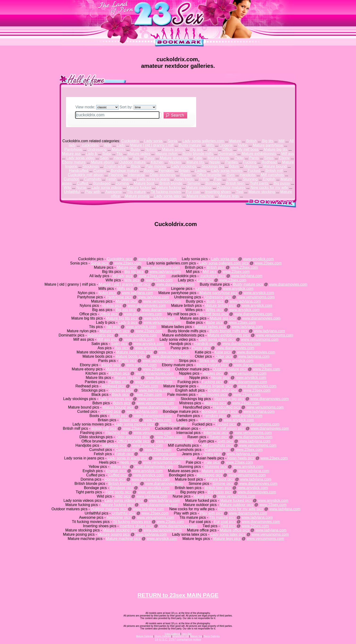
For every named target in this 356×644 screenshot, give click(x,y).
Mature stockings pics (134, 352)
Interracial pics (216, 433)
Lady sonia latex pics (228, 534)
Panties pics (119, 382)
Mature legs (229, 196)
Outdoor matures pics (109, 509)
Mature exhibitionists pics (229, 335)
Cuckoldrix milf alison (86, 175)
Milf (281, 141)
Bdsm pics (122, 403)
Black (136, 166)
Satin (104, 158)
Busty (135, 149)
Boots (149, 171)
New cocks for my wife (269, 188)
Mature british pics (220, 306)
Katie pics (223, 352)
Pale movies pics (213, 395)
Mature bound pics (118, 407)
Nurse (81, 188)
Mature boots (218, 158)
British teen (235, 183)
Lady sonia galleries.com (203, 141)
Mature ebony (102, 162)
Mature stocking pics (120, 530)
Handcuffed (79, 171)
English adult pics (223, 390)
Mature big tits (276, 149)
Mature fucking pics (117, 505)
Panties (232, 162)
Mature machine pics (123, 539)
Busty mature (190, 145)
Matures (119, 149)
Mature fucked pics (236, 500)
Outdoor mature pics (230, 369)
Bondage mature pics (220, 411)
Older (239, 158)
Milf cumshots (273, 175)
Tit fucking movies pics (132, 522)
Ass (136, 158)
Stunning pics (215, 467)
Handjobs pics (114, 445)
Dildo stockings (163, 175)
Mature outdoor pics (237, 505)
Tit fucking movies (166, 192)
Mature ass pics (223, 318)
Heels (204, 179)
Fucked (254, 171)
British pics (216, 267)
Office (228, 149)
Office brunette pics (133, 441)
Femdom (166, 171)
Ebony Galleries (163, 636)
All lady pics (122, 276)
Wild (67, 188)
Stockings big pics (229, 399)
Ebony (284, 158)
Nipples (175, 162)
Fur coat (193, 192)
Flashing (116, 175)
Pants (254, 158)
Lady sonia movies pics (134, 424)
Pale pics (212, 462)
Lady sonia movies (227, 171)
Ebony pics (111, 365)
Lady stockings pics (116, 399)
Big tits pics (134, 272)
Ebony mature (74, 162)
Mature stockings (174, 158)
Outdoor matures (231, 188)
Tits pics (113, 327)
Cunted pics (110, 411)
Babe (107, 154)
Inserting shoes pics (136, 526)
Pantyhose (73, 149)
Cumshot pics (127, 450)
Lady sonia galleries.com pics (224, 263)
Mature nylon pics (114, 331)
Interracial (136, 175)
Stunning (250, 179)
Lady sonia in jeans (153, 179)
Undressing (97, 149)
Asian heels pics (241, 458)
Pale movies (156, 166)
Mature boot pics (220, 479)
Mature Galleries (145, 636)
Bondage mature (125, 171)
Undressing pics (218, 297)
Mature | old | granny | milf (152, 145)
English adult (115, 166)
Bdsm (234, 166)
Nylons (151, 149)
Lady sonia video (80, 158)
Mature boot (144, 183)
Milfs (210, 145)
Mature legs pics (227, 539)
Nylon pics (107, 293)
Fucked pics (226, 424)
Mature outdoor (199, 188)
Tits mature (136, 192)
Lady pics (205, 280)
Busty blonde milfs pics (229, 331)
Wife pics (132, 280)
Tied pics (228, 526)
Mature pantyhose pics (219, 293)
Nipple (215, 162)
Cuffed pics (118, 475)
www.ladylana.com (165, 272)
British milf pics (104, 428)
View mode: (97, 107)
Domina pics (115, 479)
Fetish (112, 179)
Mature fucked (139, 188)
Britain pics (129, 420)
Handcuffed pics (227, 407)
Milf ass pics (107, 339)
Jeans (127, 179)
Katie (198, 158)
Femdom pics (215, 416)
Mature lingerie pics (216, 386)
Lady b (91, 154)
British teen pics (218, 488)
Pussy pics (201, 348)
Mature (235, 141)
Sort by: (138, 107)
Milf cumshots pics (217, 445)
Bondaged (102, 183)
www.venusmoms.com (161, 267)
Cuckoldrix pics (120, 259)
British (252, 141)
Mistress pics (215, 403)
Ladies (201, 171)
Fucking (250, 162)
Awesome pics (119, 517)
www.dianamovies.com (157, 259)
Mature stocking (262, 192)
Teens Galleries (212, 636)
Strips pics (208, 361)
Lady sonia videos (107, 188)
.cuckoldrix (90, 145)
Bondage (213, 183)
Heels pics (128, 462)
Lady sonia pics (224, 259)
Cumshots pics (217, 450)
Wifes (212, 149)
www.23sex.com (128, 263)
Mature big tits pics (122, 318)
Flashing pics (117, 433)
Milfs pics (125, 289)
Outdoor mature (132, 162)
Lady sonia (153, 141)
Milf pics (210, 272)
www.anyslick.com (258, 259)
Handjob (121, 158)
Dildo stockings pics (133, 437)
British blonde (171, 183)
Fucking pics (212, 382)
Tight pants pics (118, 492)
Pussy (149, 158)
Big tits (268, 141)
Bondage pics (122, 488)
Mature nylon (166, 154)
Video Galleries (173, 634)
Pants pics (128, 361)
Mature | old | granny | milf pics (125, 284)
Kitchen (157, 162)
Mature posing (137, 196)
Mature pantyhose (268, 145)
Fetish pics (124, 454)
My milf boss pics (214, 314)
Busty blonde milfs (198, 154)
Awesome (114, 192)
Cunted (99, 171)
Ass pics (122, 348)
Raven (186, 175)
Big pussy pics (220, 492)
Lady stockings (184, 166)
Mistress (251, 166)
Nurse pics (203, 496)
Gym (231, 175)
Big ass (196, 149)
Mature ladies (139, 154)
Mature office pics (234, 530)
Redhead (269, 162)
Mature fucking (169, 188)
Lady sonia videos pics (124, 500)
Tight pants (259, 183)
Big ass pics (126, 310)
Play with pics (211, 513)
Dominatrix (227, 154)
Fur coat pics (225, 522)
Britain (184, 171)
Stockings (91, 166)
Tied (240, 192)
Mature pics (126, 267)
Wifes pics (214, 310)
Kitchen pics (119, 373)
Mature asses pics (217, 471)
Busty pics (215, 301)
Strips (269, 158)
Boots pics (119, 416)
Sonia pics (99, 263)
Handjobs (248, 175)
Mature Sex (196, 636)
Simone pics (223, 484)
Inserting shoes (218, 192)
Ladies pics (208, 420)
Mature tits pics (127, 378)
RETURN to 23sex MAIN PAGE (178, 595)
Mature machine (200, 196)
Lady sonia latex (168, 196)
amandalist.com (181, 636)
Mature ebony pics (121, 369)
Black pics (120, 395)
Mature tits (195, 162)
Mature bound (275, 166)
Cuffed (82, 183)
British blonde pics (124, 484)
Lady (121, 145)
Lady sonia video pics (217, 339)
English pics (116, 471)
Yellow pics (119, 467)
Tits (119, 154)
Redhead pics (113, 386)
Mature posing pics (114, 534)
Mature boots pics (130, 356)
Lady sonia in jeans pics (128, 458)
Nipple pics (220, 378)
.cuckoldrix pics (212, 276)
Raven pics (219, 437)
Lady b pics (128, 322)
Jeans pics (212, 454)
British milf (274, 171)
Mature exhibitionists (259, 154)
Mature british (174, 149)
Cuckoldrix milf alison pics (223, 428)
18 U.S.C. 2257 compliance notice (178, 639)
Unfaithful (72, 192)
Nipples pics (213, 373)
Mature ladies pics (210, 327)
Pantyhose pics (119, 297)
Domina (122, 183)
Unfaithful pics (124, 513)
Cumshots (93, 179)
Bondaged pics (210, 475)
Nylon (243, 145)
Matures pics (126, 301)
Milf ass (288, 154)
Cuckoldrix (130, 141)
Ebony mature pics (212, 365)
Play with (93, 192)
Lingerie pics (206, 289)
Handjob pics (205, 344)
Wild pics (123, 496)
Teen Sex (187, 634)
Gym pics (225, 441)
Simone (194, 183)
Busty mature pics (248, 284)
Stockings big (213, 166)
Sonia (172, 141)
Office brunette (209, 175)
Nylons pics (112, 306)
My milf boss (248, 149)
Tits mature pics (222, 517)
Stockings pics (121, 390)
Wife (108, 145)
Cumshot (71, 179)
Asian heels (184, 179)
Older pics (224, 356)
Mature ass (71, 154)
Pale (218, 179)
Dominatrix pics (101, 335)
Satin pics (119, 344)
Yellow (232, 179)
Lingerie (226, 145)
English (269, 179)
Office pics (109, 314)
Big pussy (282, 183)
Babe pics (214, 322)
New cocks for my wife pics (240, 509)
